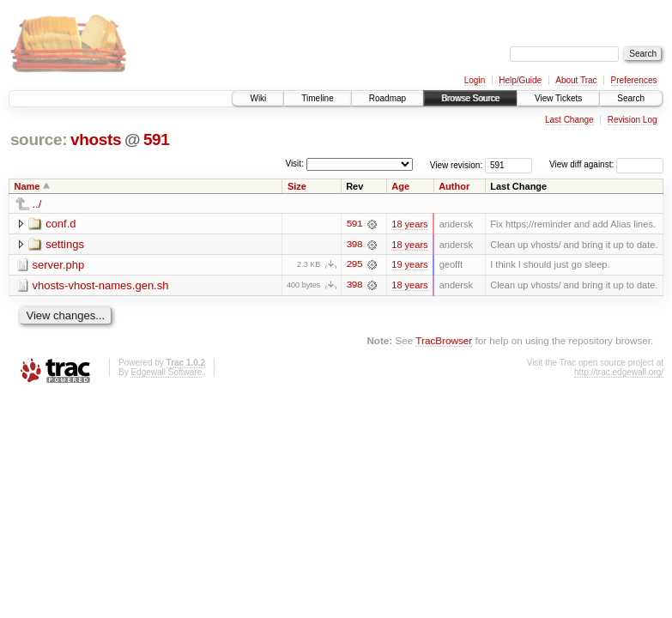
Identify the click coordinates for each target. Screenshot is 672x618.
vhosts (96, 139)
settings (65, 244)
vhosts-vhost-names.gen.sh (101, 285)
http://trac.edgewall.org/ (619, 373)
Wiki (258, 98)
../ (37, 204)
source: (39, 139)
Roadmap (387, 98)
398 (354, 245)
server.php (59, 265)
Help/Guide (520, 80)
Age (400, 186)
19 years (409, 265)
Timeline (317, 98)
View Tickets (558, 98)
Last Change (569, 120)
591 (157, 139)
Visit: (294, 164)
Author (454, 186)
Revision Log (633, 120)
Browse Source (470, 98)
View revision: (457, 164)
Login (475, 80)
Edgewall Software (166, 373)
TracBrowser (444, 341)
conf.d (61, 224)
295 (354, 265)
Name (27, 186)
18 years (409, 224)
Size (297, 186)
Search (631, 98)
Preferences (634, 80)
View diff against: (606, 164)
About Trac (576, 80)
